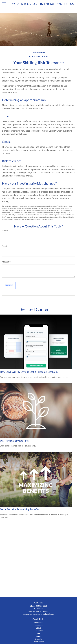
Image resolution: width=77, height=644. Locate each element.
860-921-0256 (41, 606)
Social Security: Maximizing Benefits (20, 509)
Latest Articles (38, 642)
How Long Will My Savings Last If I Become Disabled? (29, 372)
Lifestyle (38, 639)
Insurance (38, 631)
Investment (38, 625)
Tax (39, 633)
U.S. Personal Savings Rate (14, 441)
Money (38, 636)
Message (6, 262)
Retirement (38, 622)
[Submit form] (9, 285)
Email (5, 246)
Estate (39, 628)
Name (5, 231)
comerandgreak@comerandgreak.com (38, 614)
